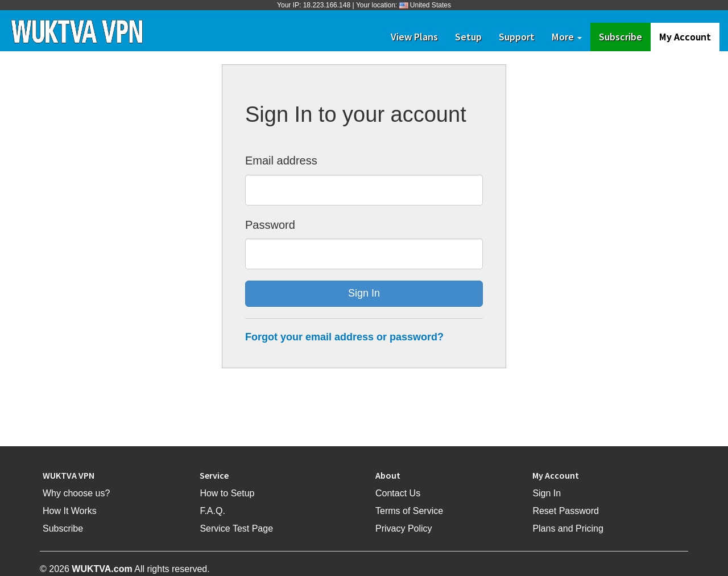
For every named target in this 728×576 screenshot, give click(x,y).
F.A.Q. (212, 511)
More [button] (567, 37)
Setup (468, 37)
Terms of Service (409, 511)
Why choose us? (76, 493)
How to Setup (227, 493)
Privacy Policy (404, 528)
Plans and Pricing (568, 528)
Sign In (547, 493)
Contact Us (398, 493)
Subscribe (625, 36)
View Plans (414, 37)
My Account (685, 37)
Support (517, 37)
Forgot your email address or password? (344, 337)
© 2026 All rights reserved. (125, 569)
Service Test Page (236, 528)
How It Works (70, 511)
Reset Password (566, 511)
